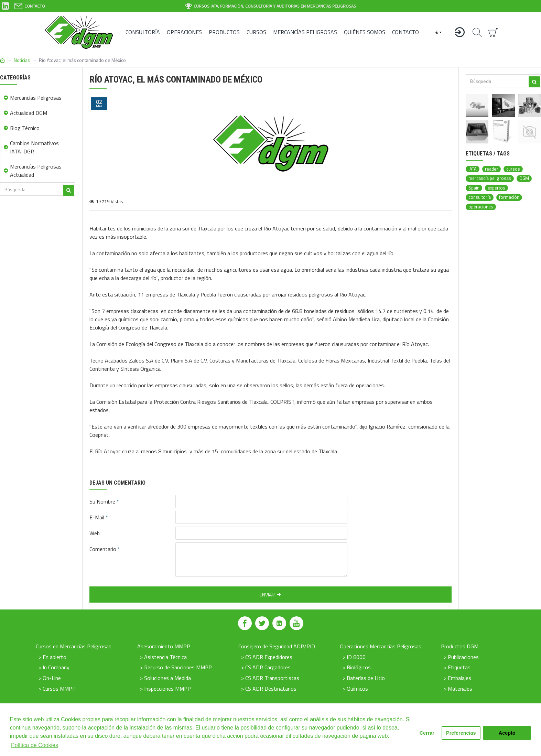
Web (95, 533)
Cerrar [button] (427, 733)
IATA (473, 169)
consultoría (480, 197)
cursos (513, 169)
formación (509, 197)
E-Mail (97, 517)
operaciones (481, 207)
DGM (524, 178)
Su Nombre (102, 501)
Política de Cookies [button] (35, 745)
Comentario (103, 549)
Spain (474, 188)
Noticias (22, 60)
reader (491, 169)
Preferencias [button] (461, 733)
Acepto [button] (507, 733)
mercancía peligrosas (490, 178)
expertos (496, 188)
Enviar (267, 595)
